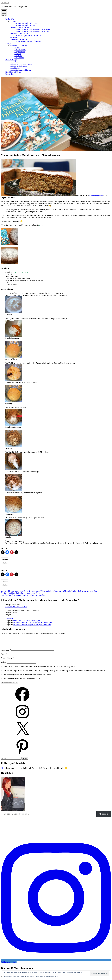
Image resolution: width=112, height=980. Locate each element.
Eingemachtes (20, 52)
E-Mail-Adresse (7, 661)
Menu (4, 13)
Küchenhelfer (19, 58)
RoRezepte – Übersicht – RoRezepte (26, 621)
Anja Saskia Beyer (21, 591)
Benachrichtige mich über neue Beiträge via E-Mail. (23, 681)
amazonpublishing (8, 591)
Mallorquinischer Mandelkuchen (52, 591)
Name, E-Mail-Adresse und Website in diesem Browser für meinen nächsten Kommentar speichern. (40, 669)
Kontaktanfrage (16, 68)
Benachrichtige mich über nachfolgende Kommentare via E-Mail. (27, 677)
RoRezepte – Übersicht (18, 46)
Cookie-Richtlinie (53, 976)
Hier (2, 771)
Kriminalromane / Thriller (19, 27)
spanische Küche (93, 591)
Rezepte (8, 44)
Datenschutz (10, 74)
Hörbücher (14, 37)
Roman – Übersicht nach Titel (25, 25)
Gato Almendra (34, 591)
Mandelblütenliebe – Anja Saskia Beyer (20, 593)
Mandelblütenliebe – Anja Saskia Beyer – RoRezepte (32, 623)
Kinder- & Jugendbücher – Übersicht (28, 35)
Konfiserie (18, 56)
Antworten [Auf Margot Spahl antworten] (9, 619)
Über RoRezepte (11, 60)
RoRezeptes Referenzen (19, 66)
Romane (13, 21)
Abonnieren (104, 817)
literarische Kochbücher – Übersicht (28, 42)
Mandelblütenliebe (96, 196)
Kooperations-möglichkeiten (20, 70)
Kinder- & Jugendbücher (19, 33)
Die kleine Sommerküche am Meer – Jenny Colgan (23, 595)
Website (4, 665)
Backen (17, 48)
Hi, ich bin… (15, 62)
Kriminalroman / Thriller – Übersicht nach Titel (32, 31)
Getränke (18, 54)
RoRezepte (5, 3)
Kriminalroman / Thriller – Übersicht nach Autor (32, 29)
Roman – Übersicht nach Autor (26, 23)
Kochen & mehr (20, 50)
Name (4, 657)
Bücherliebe (10, 19)
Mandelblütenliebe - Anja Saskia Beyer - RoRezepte (32, 625)
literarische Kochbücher (19, 39)
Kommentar (6, 653)
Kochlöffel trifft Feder (13, 72)
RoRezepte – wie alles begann (21, 64)
